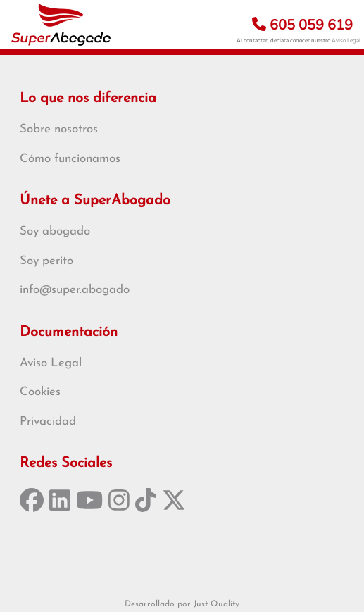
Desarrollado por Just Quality (182, 604)
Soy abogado (55, 231)
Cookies (40, 392)
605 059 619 (302, 25)
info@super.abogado (75, 290)
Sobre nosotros (59, 129)
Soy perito (46, 261)
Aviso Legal (346, 40)
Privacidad (48, 421)
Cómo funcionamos (70, 159)
